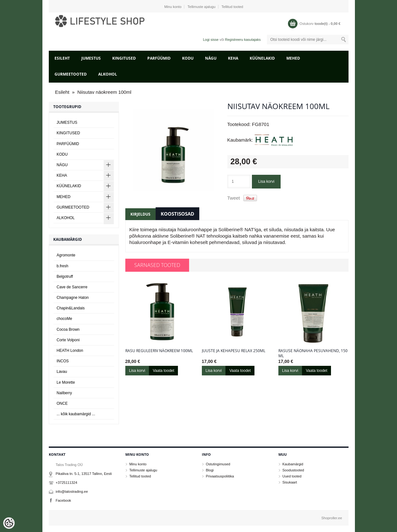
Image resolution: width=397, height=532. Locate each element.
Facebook (63, 500)
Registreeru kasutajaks (243, 40)
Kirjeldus (140, 214)
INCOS (63, 361)
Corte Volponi (68, 340)
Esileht (62, 58)
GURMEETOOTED (71, 74)
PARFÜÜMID (159, 58)
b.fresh (63, 266)
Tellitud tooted (232, 7)
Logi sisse (211, 40)
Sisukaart (290, 482)
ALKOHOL (108, 74)
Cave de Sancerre (72, 287)
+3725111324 (67, 483)
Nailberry (64, 393)
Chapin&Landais (71, 308)
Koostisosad (177, 214)
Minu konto (173, 7)
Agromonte (66, 255)
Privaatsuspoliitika (220, 476)
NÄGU (211, 58)
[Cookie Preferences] (9, 523)
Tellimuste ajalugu (201, 7)
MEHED (293, 58)
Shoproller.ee (332, 518)
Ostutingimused (218, 464)
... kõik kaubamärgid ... (76, 414)
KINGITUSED (124, 58)
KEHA (233, 58)
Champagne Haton (73, 298)
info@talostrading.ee (72, 491)
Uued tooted (292, 476)
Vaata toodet (163, 371)
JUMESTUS (91, 58)
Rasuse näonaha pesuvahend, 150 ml (313, 353)
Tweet (234, 198)
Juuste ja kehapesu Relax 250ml (234, 351)
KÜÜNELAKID (262, 58)
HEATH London (70, 351)
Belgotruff (65, 277)
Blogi (210, 470)
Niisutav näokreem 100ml (104, 92)
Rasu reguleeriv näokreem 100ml (159, 351)
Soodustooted (293, 470)
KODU (188, 58)
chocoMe (65, 319)
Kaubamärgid (293, 464)
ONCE (62, 403)
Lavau (62, 372)
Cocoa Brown (68, 329)
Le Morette (66, 382)
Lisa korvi (266, 181)
